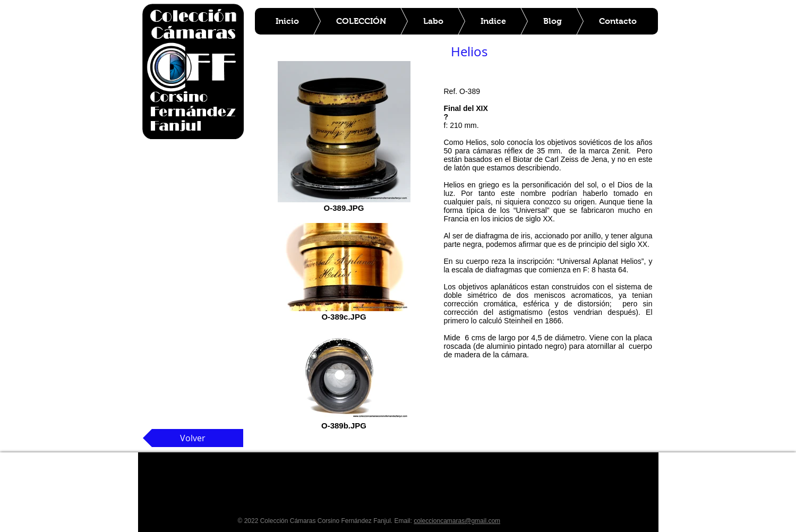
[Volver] (193, 438)
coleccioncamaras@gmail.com (457, 521)
